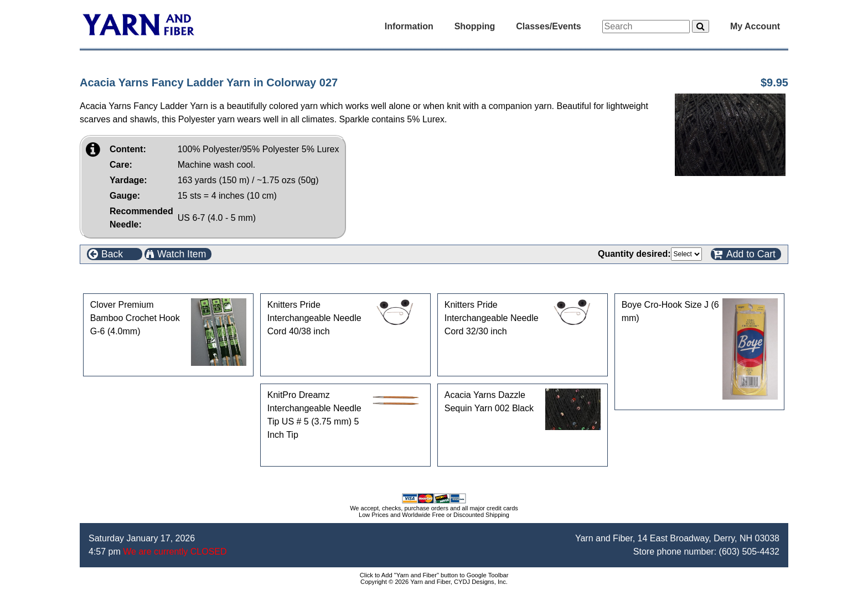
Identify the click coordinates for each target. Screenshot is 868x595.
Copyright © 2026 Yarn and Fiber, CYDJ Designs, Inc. (434, 582)
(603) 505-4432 (749, 552)
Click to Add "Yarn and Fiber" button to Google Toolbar (434, 575)
